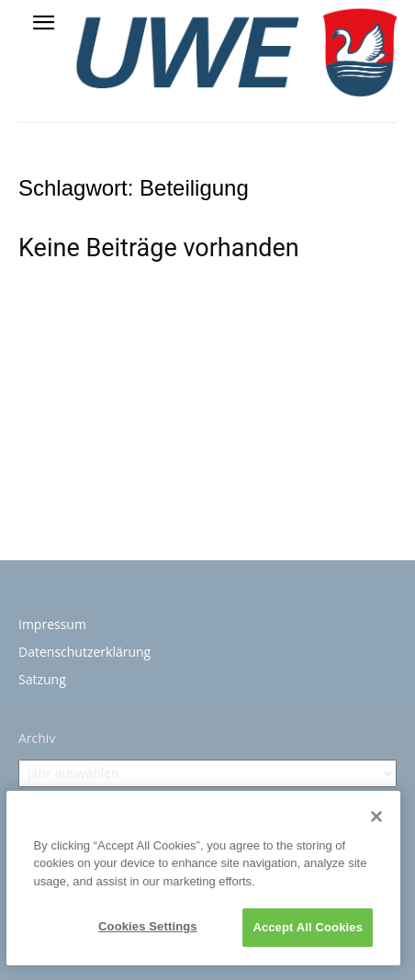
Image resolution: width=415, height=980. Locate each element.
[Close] (376, 817)
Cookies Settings (148, 926)
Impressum (52, 624)
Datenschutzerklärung (84, 652)
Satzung (42, 679)
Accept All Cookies (308, 927)
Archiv (37, 738)
